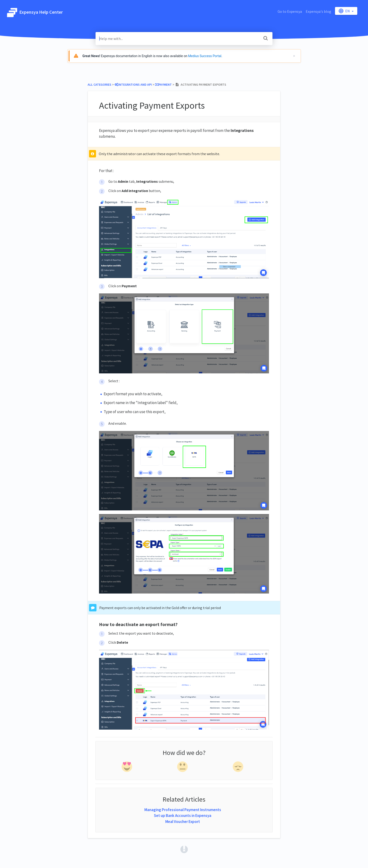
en (345, 11)
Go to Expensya (290, 11)
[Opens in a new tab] (184, 849)
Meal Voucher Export (183, 822)
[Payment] (163, 85)
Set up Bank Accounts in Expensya (183, 816)
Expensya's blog (318, 11)
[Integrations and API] (133, 85)
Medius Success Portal (205, 56)
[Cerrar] (294, 56)
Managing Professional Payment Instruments (183, 810)
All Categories (99, 85)
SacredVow (228, 11)
